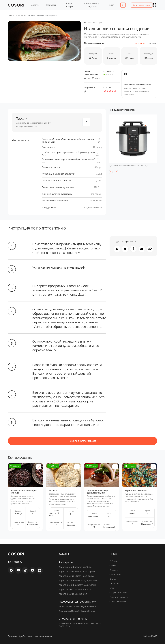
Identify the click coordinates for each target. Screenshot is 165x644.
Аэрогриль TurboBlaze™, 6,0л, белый (77, 585)
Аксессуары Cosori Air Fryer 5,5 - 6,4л (77, 606)
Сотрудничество (118, 593)
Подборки (51, 5)
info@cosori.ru (15, 562)
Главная (11, 15)
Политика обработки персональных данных (30, 636)
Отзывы (113, 566)
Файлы (113, 579)
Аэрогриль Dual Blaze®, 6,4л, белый (76, 576)
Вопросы (114, 570)
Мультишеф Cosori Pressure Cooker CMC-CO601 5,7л (80, 625)
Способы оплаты (118, 601)
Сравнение (115, 575)
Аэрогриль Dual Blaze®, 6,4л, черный (77, 572)
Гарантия (114, 584)
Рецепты (34, 5)
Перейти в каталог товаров (82, 441)
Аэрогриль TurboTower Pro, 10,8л (75, 567)
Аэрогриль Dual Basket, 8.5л (73, 594)
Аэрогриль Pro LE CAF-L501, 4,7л (75, 589)
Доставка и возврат (119, 597)
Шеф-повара (69, 5)
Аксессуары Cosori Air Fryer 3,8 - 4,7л (77, 611)
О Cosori (114, 561)
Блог (112, 5)
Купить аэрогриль (142, 5)
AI (123, 5)
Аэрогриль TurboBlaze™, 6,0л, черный (78, 580)
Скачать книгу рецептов (92, 5)
